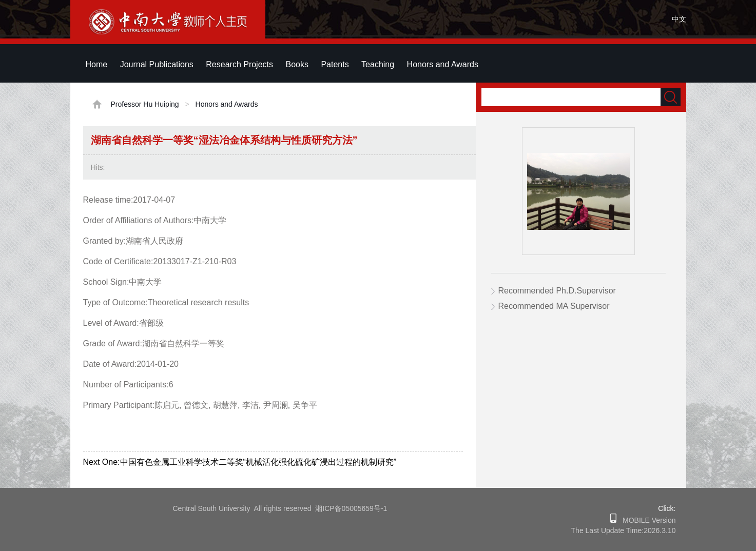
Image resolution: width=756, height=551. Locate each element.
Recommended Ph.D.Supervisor (557, 291)
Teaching (378, 64)
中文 (679, 19)
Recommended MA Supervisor (554, 306)
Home (97, 64)
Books (297, 64)
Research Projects (239, 64)
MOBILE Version (646, 520)
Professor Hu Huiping (145, 104)
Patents (335, 64)
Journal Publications (157, 64)
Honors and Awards (443, 64)
